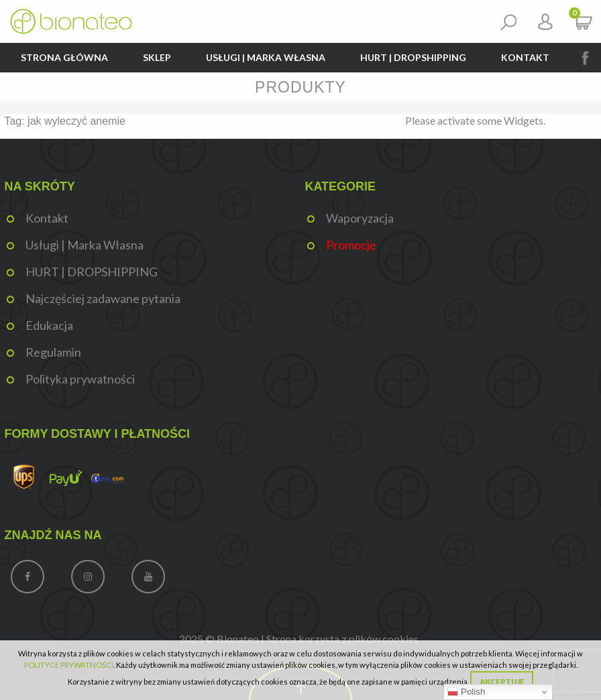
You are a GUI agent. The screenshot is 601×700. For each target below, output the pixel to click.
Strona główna (64, 57)
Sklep (157, 57)
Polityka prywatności (80, 379)
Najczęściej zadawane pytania (103, 298)
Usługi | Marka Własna (266, 57)
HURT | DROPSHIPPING (413, 57)
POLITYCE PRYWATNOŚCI (69, 665)
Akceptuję (502, 682)
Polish (466, 692)
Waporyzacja (360, 218)
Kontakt (525, 57)
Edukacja (49, 325)
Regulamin (53, 352)
